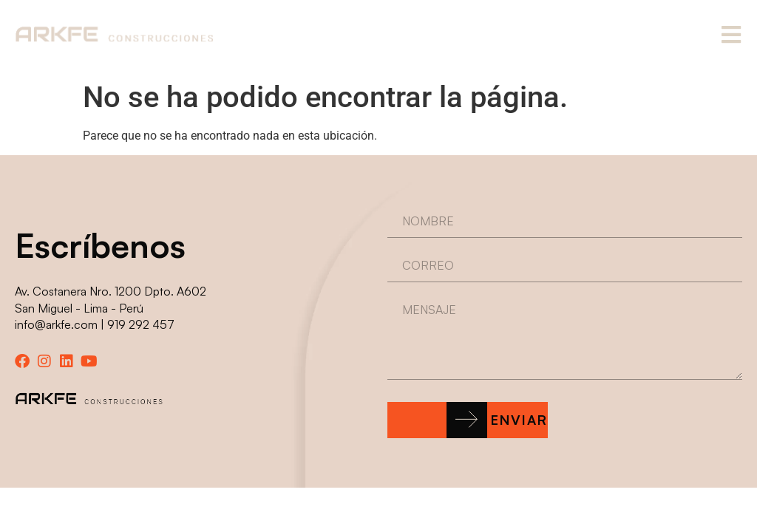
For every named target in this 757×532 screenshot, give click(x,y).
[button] (468, 420)
